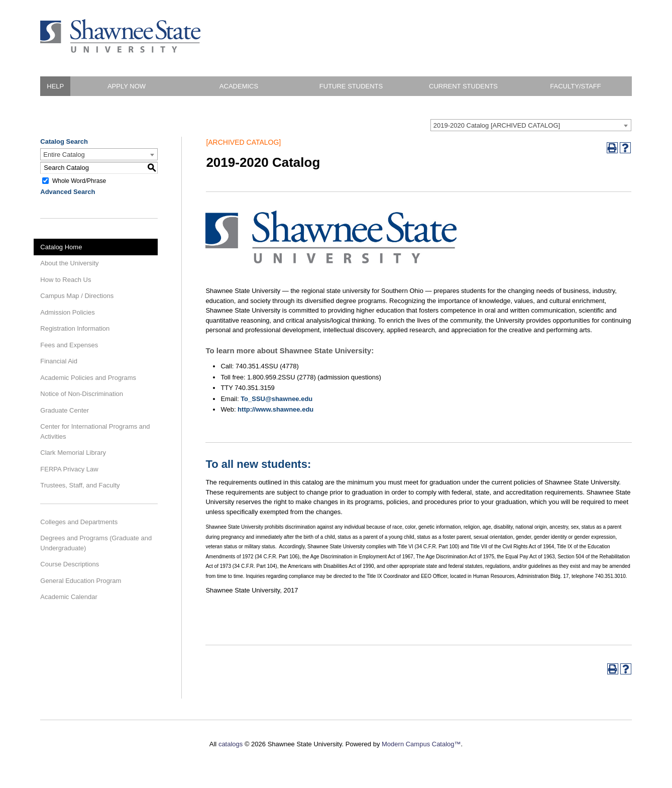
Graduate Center (65, 410)
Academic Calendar (69, 597)
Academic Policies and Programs (88, 378)
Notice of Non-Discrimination (82, 394)
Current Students (463, 86)
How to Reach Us (66, 280)
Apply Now (127, 86)
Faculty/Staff (575, 86)
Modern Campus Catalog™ (421, 744)
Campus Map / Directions (77, 296)
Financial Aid (59, 361)
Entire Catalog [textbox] (64, 155)
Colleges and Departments (79, 522)
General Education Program (81, 581)
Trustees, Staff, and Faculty (80, 485)
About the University (69, 263)
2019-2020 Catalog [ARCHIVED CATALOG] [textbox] (497, 125)
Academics (239, 86)
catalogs (231, 744)
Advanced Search (68, 192)
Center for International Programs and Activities (95, 431)
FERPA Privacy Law (69, 469)
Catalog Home (61, 247)
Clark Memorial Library (73, 453)
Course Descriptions (70, 564)
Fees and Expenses (69, 345)
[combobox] (531, 125)
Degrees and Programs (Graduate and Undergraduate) (96, 543)
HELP (55, 86)
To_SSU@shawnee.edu (276, 399)
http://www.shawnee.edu (275, 409)
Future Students (351, 86)
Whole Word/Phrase (79, 180)
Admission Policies (67, 312)
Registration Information (75, 328)
